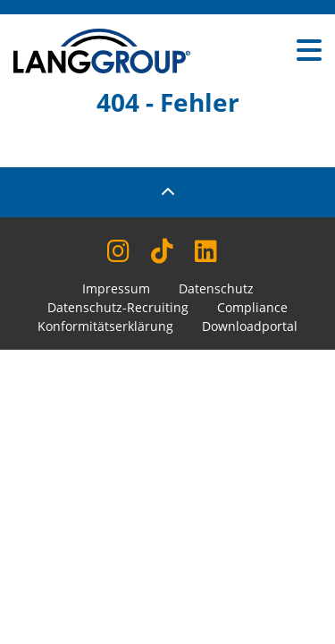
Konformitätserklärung (105, 326)
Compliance (252, 307)
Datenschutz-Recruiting (118, 307)
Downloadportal (250, 326)
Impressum (116, 288)
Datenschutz (216, 288)
